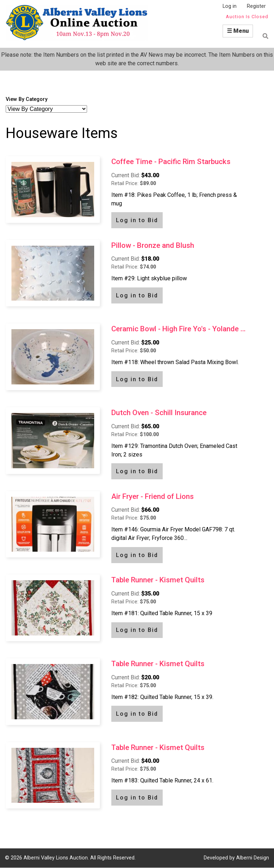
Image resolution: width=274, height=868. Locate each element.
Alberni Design (253, 858)
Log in (230, 6)
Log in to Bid (137, 220)
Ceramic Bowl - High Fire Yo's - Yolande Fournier (180, 329)
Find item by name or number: (263, 36)
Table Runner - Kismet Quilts (158, 580)
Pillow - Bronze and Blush (153, 245)
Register (256, 6)
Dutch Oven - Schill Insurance (159, 413)
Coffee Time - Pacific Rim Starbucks (171, 162)
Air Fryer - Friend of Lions (153, 496)
